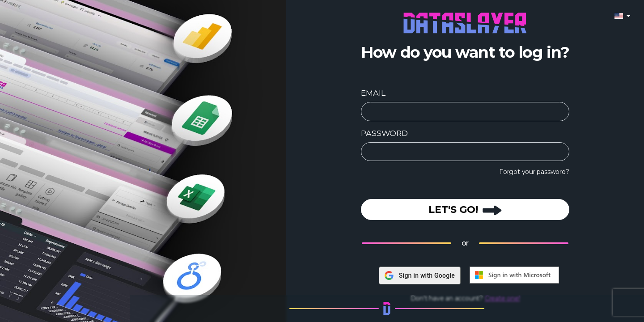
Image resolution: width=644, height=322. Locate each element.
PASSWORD (384, 133)
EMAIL (373, 93)
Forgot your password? (534, 172)
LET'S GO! (465, 210)
